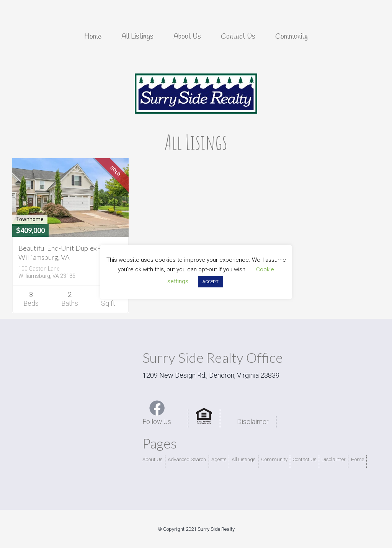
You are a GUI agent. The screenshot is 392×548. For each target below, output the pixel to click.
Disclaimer (254, 422)
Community (273, 459)
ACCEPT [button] (211, 282)
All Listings (243, 459)
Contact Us (302, 459)
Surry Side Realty (196, 94)
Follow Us (157, 413)
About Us (152, 459)
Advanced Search (186, 459)
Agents (219, 459)
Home (354, 459)
